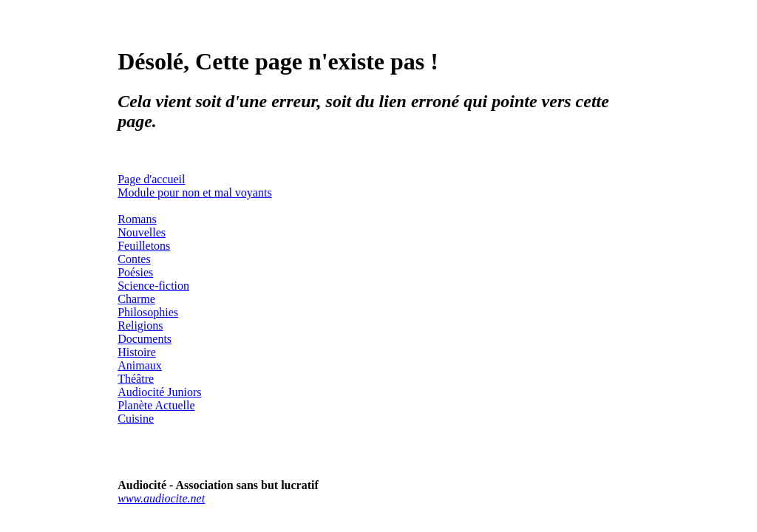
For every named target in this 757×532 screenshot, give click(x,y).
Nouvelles (142, 232)
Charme (136, 299)
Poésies (135, 272)
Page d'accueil (151, 179)
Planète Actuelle (156, 405)
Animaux (140, 365)
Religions (140, 325)
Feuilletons (144, 246)
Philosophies (148, 312)
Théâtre (136, 379)
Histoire (137, 352)
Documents (145, 339)
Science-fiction (153, 286)
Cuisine (136, 419)
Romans (137, 219)
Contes (134, 259)
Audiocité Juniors (159, 392)
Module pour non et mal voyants (194, 192)
